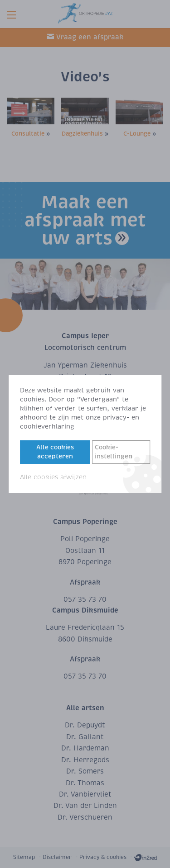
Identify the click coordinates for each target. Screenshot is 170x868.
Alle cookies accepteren (55, 452)
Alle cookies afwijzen (53, 477)
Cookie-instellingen (114, 452)
